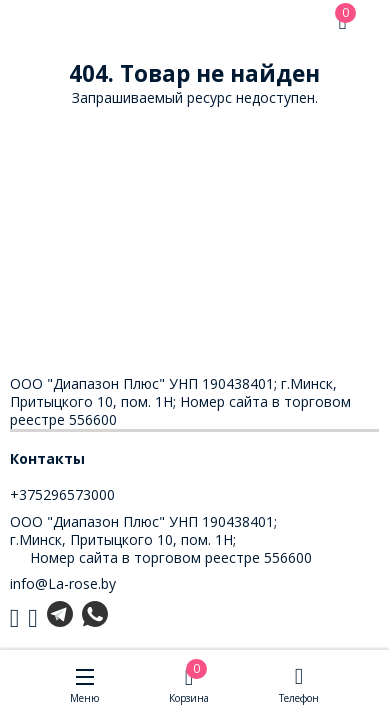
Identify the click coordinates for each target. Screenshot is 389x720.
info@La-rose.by (63, 583)
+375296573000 (62, 494)
